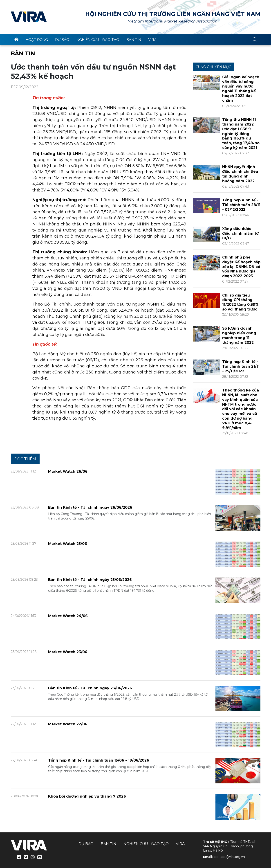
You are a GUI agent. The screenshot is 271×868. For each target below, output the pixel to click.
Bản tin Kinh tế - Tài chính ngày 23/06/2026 (90, 688)
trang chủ (16, 39)
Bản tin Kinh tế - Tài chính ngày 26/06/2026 (90, 507)
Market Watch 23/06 (68, 652)
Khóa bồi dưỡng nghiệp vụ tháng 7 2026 (87, 796)
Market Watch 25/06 (68, 544)
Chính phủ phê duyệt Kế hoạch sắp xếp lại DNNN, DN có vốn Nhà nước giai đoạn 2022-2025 (241, 267)
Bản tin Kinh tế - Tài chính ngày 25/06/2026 (90, 580)
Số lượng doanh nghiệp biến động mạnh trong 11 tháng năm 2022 (239, 335)
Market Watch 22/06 (68, 724)
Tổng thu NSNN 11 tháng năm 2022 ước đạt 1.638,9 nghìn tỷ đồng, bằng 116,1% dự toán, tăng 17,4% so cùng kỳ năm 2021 (241, 134)
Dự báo (62, 40)
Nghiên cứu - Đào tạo (98, 40)
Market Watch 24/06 (68, 616)
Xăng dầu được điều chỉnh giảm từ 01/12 (240, 233)
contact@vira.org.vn (229, 857)
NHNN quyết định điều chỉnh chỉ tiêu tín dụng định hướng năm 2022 (240, 174)
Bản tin (134, 40)
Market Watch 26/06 (68, 471)
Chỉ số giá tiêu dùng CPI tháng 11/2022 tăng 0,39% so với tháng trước (240, 302)
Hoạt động (37, 40)
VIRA (29, 17)
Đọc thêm (25, 459)
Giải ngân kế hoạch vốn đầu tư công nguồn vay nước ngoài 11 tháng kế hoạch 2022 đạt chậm (241, 89)
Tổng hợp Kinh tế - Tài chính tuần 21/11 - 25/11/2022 (241, 366)
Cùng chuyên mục (213, 67)
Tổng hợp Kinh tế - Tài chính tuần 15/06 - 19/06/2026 (99, 760)
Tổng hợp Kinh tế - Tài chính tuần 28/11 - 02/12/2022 (241, 205)
